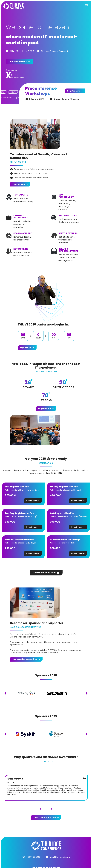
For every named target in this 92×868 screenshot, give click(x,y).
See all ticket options (44, 573)
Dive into (18, 62)
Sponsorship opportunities (25, 659)
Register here (74, 91)
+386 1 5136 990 (33, 857)
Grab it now (31, 501)
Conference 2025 (45, 817)
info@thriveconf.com (60, 857)
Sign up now (26, 348)
